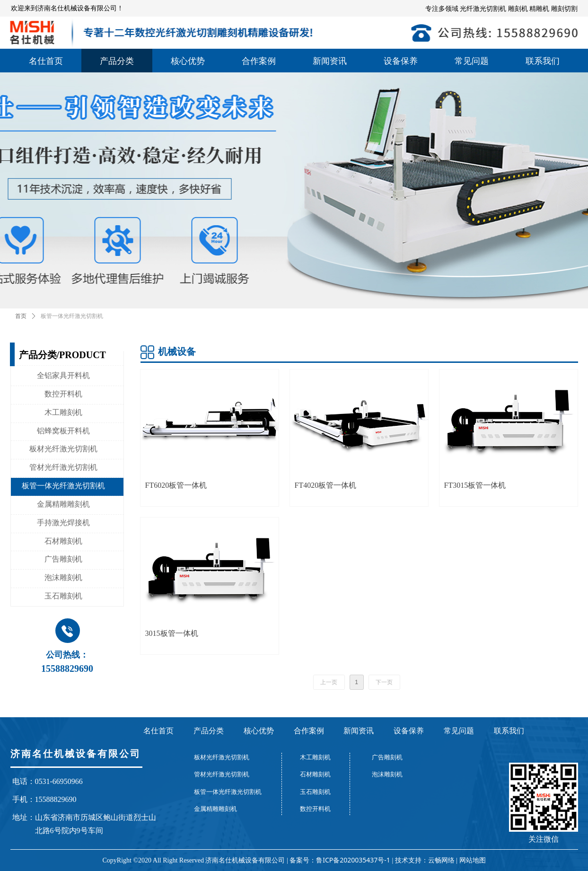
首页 (21, 316)
